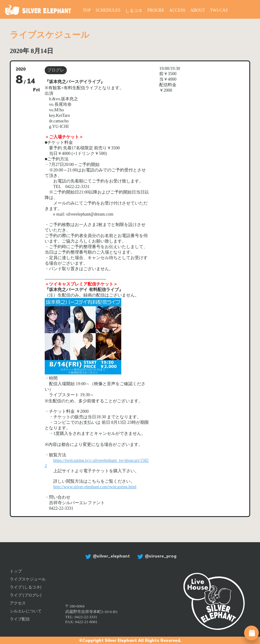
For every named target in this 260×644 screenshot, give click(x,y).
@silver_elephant (107, 556)
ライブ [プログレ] (26, 595)
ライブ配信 (20, 619)
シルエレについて (26, 611)
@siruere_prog (156, 556)
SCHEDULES (108, 10)
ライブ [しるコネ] (26, 587)
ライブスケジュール (28, 579)
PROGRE (156, 10)
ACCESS (177, 10)
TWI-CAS (219, 10)
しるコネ (134, 11)
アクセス (18, 603)
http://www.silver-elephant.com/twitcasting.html (95, 487)
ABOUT (198, 10)
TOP (87, 10)
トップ (16, 571)
